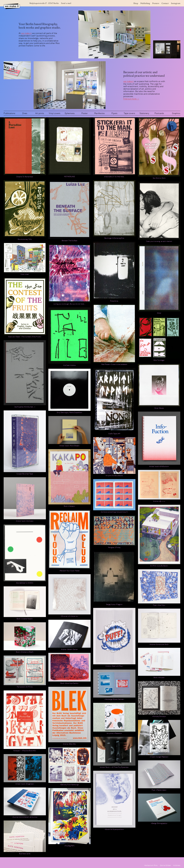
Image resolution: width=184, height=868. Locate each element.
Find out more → (131, 99)
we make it (26, 33)
